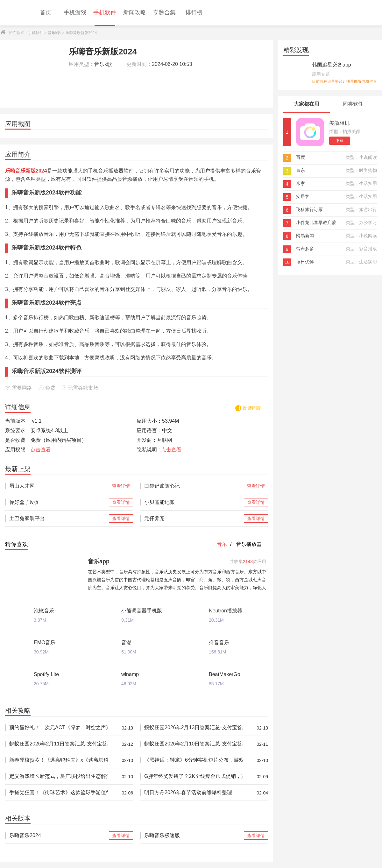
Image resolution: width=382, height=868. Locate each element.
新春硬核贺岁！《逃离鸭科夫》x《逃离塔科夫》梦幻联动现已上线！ (58, 760)
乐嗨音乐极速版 (193, 836)
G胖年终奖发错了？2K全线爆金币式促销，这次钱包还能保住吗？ (193, 776)
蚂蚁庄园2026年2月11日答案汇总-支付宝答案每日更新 (58, 744)
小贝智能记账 (193, 502)
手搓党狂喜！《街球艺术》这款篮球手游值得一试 (58, 793)
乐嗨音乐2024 (58, 836)
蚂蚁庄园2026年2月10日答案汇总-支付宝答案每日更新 (193, 744)
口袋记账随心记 (193, 486)
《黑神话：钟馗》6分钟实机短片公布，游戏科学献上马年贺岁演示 (193, 760)
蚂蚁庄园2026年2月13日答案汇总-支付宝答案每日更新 (193, 728)
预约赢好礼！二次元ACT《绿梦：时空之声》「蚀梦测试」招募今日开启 (58, 728)
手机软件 (36, 33)
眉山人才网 (58, 486)
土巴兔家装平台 (58, 519)
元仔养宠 (193, 519)
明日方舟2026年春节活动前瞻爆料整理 (193, 793)
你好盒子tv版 (58, 502)
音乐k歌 (54, 33)
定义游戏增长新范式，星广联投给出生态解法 (58, 776)
